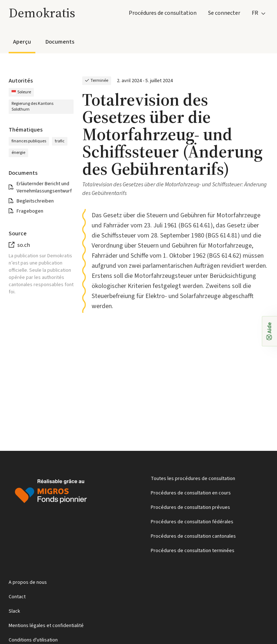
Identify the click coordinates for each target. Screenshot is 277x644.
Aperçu (22, 42)
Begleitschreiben (35, 201)
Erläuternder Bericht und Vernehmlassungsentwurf (44, 187)
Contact (17, 597)
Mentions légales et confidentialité (46, 626)
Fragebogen (30, 211)
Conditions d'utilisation (33, 640)
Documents (60, 42)
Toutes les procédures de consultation (193, 479)
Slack (14, 611)
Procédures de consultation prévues (190, 507)
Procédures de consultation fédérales (192, 522)
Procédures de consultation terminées (193, 551)
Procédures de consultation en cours (191, 493)
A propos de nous (28, 582)
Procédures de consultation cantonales (193, 536)
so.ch (24, 245)
